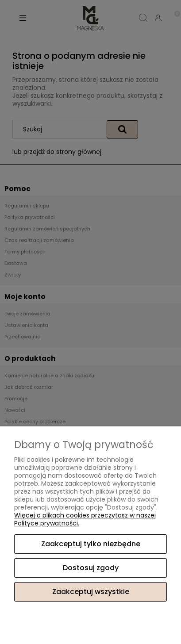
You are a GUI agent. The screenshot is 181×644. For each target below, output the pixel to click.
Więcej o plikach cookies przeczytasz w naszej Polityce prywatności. (85, 519)
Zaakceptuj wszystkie (91, 592)
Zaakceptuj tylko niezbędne (91, 544)
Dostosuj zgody (91, 568)
